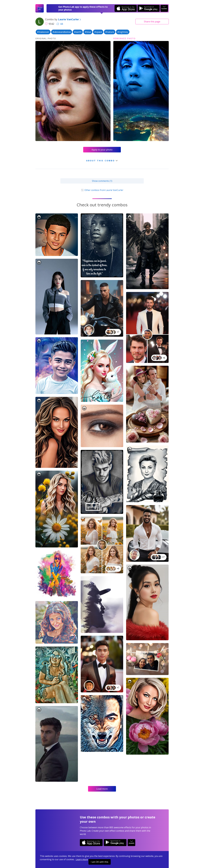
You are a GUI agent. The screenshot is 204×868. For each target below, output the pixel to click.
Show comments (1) (102, 181)
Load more (102, 789)
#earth (78, 32)
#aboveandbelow (62, 32)
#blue (88, 32)
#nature (110, 32)
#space (98, 32)
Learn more (82, 859)
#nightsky (123, 32)
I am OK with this (100, 862)
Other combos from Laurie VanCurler (102, 190)
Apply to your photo (102, 150)
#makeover (43, 32)
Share (152, 22)
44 (60, 24)
